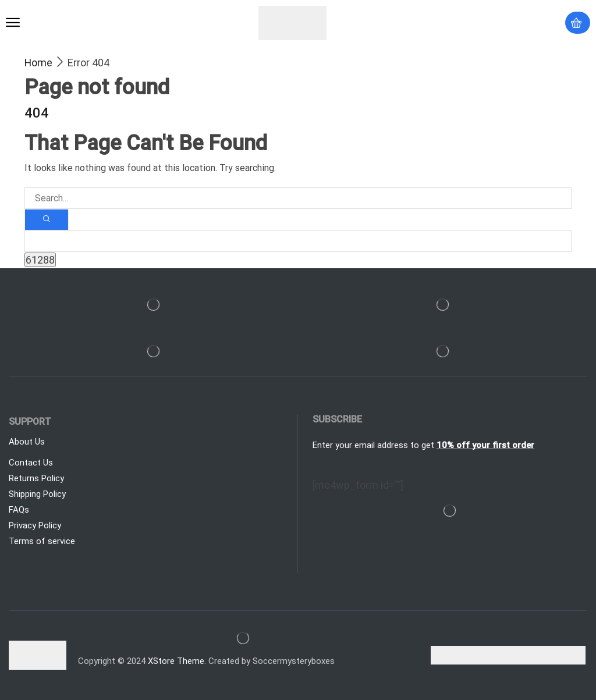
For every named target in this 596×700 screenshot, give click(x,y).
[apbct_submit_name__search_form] (40, 260)
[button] (13, 23)
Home (38, 63)
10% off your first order (485, 445)
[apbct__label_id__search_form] (298, 241)
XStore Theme (176, 661)
